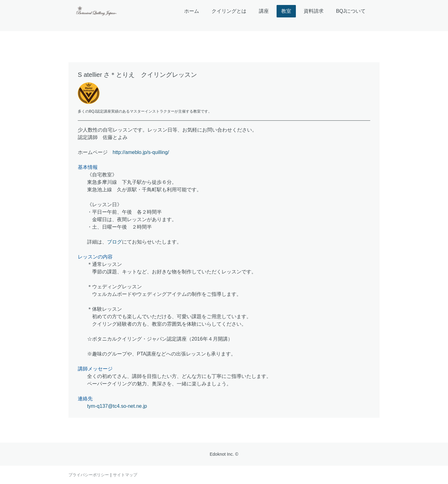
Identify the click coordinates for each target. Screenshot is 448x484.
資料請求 (314, 11)
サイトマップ (125, 475)
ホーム (192, 11)
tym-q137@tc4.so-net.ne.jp (117, 406)
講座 (264, 11)
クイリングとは (229, 11)
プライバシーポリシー (89, 475)
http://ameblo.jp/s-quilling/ (141, 152)
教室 (286, 11)
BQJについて (351, 11)
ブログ (114, 242)
